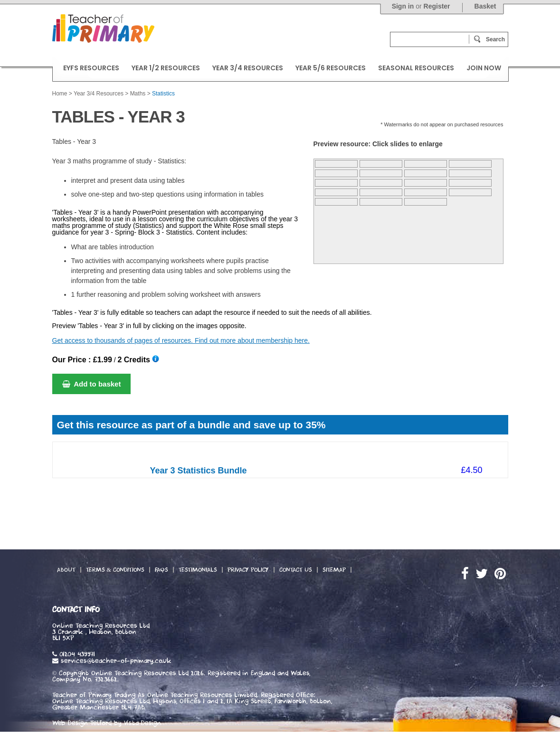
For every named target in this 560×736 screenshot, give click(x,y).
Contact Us (296, 570)
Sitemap (334, 570)
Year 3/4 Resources (99, 94)
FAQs (161, 570)
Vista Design (142, 723)
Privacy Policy (248, 570)
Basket (485, 6)
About (66, 570)
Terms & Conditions (115, 570)
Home (60, 94)
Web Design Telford (82, 723)
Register (437, 6)
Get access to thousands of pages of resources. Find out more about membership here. (181, 340)
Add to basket (92, 384)
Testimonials (198, 570)
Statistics (163, 94)
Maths (138, 94)
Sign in (403, 6)
